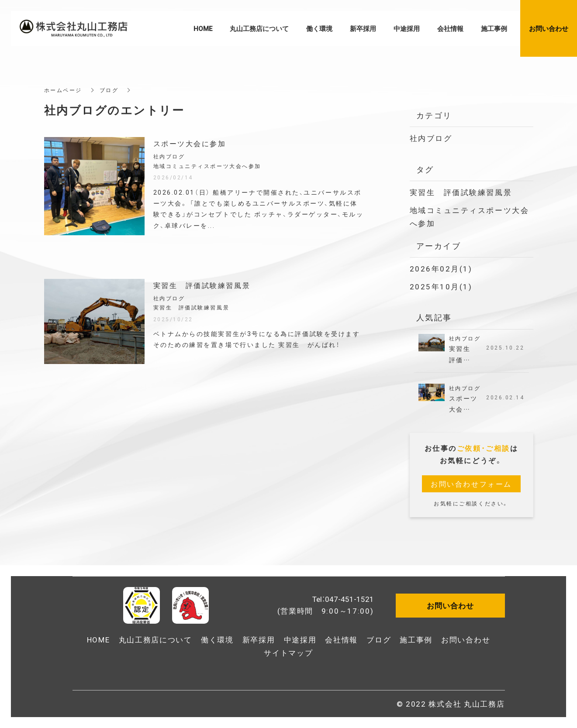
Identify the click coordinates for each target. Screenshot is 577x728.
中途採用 (300, 639)
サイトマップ (288, 652)
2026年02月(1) (441, 268)
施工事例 (416, 639)
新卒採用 (259, 639)
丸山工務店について (155, 639)
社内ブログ (431, 138)
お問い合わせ (466, 639)
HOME (98, 639)
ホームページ (63, 90)
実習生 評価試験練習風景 (461, 192)
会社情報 (341, 639)
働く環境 (217, 639)
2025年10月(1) (441, 286)
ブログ (109, 90)
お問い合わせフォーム (471, 484)
